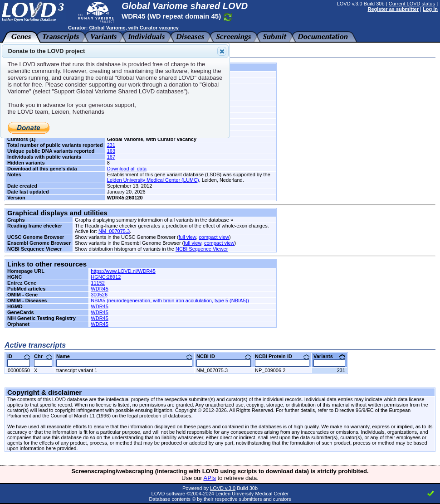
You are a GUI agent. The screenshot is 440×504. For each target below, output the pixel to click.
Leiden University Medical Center (252, 494)
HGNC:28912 (106, 277)
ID (19, 356)
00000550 (19, 370)
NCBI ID (224, 356)
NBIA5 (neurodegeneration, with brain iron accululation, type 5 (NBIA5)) (170, 300)
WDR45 (100, 289)
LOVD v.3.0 (223, 488)
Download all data (127, 169)
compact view (214, 237)
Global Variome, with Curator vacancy (134, 28)
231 (111, 145)
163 (111, 151)
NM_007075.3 (114, 231)
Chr (43, 356)
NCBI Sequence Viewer (202, 249)
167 (111, 157)
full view (188, 237)
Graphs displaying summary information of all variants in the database (152, 220)
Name (124, 356)
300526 (99, 295)
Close (221, 51)
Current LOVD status (412, 4)
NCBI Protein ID (282, 356)
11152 (98, 283)
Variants (329, 356)
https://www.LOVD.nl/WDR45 (123, 271)
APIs (210, 478)
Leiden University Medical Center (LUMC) (153, 180)
